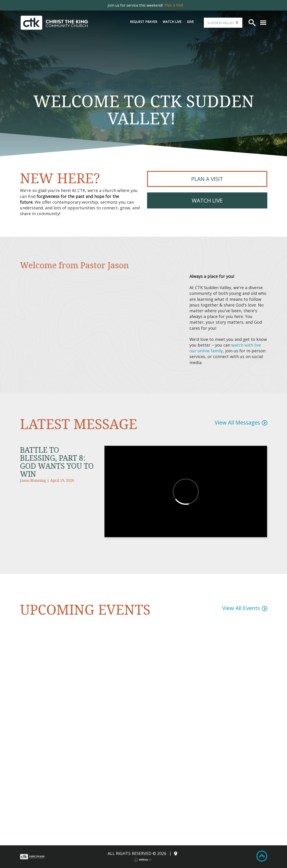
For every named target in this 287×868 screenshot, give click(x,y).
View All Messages (237, 422)
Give (190, 22)
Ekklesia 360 (143, 860)
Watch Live (172, 22)
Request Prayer (143, 22)
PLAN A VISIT (207, 179)
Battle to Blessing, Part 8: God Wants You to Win (57, 462)
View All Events (241, 608)
